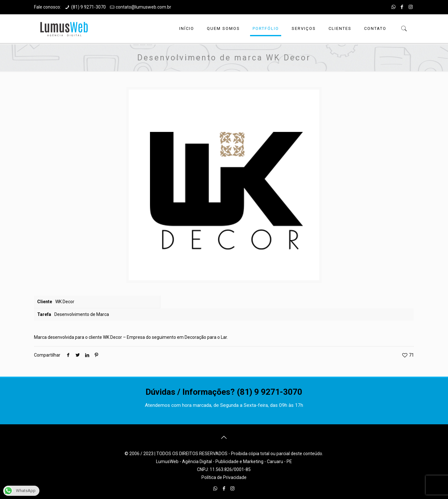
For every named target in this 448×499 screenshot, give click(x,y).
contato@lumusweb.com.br (143, 7)
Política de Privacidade (224, 477)
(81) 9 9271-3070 (88, 7)
